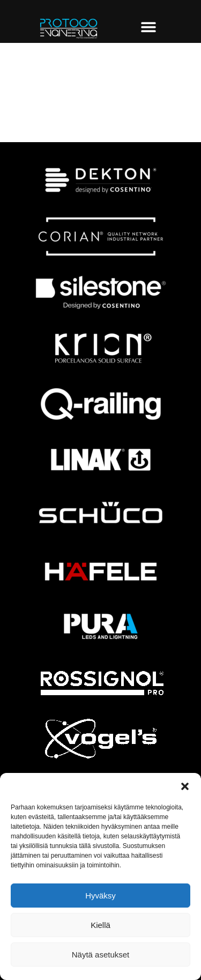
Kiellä (100, 925)
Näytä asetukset (101, 955)
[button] (185, 786)
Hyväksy (100, 896)
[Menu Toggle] (148, 27)
